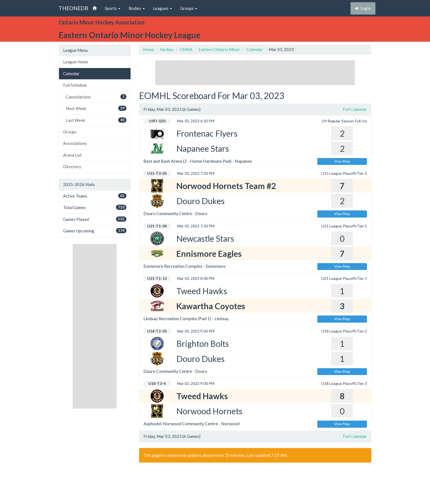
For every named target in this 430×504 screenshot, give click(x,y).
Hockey (167, 49)
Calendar (71, 74)
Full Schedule (75, 85)
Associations (75, 143)
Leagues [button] (162, 8)
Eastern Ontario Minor (219, 49)
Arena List (72, 155)
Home (148, 49)
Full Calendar (355, 109)
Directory (72, 167)
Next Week (96, 108)
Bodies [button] (137, 8)
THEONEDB (73, 8)
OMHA (186, 49)
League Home (76, 62)
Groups (70, 132)
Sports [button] (113, 8)
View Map (342, 161)
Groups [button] (189, 8)
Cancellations (96, 97)
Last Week (96, 120)
